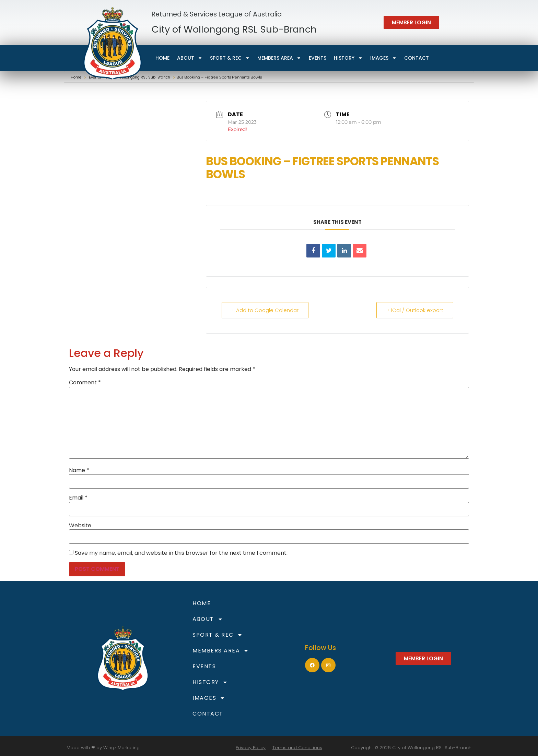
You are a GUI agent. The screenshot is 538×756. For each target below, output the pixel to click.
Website (80, 526)
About (190, 58)
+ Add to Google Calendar (265, 310)
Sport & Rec (230, 58)
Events (318, 58)
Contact (417, 58)
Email (78, 498)
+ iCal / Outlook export (415, 310)
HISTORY (348, 58)
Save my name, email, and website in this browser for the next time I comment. (181, 553)
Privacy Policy (251, 748)
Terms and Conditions (297, 748)
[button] (411, 22)
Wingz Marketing (121, 748)
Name (79, 470)
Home (162, 58)
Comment (85, 383)
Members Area (279, 58)
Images (383, 58)
